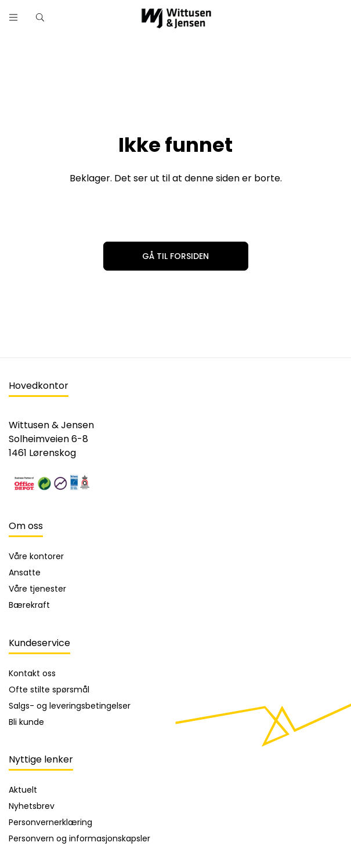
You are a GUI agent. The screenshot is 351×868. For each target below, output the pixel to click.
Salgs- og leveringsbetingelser (70, 706)
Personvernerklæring (50, 822)
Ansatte (25, 572)
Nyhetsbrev (32, 806)
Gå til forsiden (175, 256)
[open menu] (13, 17)
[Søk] (303, 13)
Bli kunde (26, 722)
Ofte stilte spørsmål (49, 690)
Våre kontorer (36, 556)
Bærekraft (29, 605)
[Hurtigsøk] (40, 17)
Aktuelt (23, 790)
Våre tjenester (37, 589)
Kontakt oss (32, 673)
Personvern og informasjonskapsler (79, 838)
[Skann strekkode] (333, 13)
